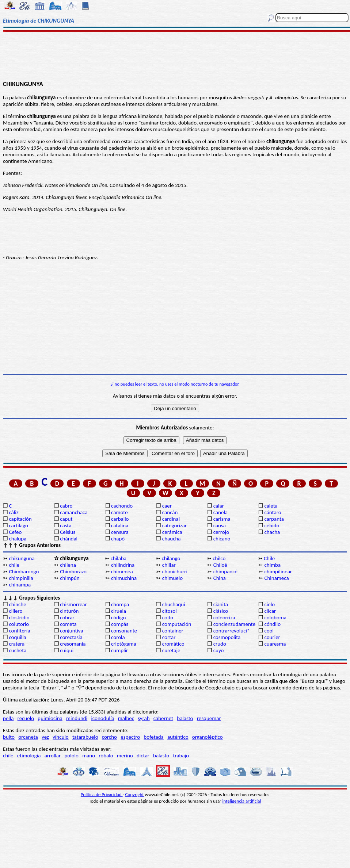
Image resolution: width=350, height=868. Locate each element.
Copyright (135, 794)
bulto (9, 737)
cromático (173, 644)
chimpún (70, 578)
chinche (17, 604)
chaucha (172, 539)
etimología (29, 756)
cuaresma (275, 644)
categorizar (174, 525)
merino (125, 756)
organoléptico (208, 737)
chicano (222, 539)
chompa (120, 604)
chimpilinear (278, 571)
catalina (120, 525)
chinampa (20, 585)
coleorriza (224, 617)
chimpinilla (21, 578)
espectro (130, 737)
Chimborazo (73, 571)
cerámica (172, 532)
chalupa (18, 539)
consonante (124, 631)
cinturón (69, 611)
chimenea (122, 571)
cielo (269, 604)
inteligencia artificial (242, 801)
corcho (109, 737)
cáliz (14, 512)
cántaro (273, 512)
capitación (20, 519)
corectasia (71, 637)
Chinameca (276, 578)
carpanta (274, 519)
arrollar (53, 756)
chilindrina (123, 565)
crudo (220, 644)
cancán (170, 512)
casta (66, 525)
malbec (126, 718)
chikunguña (22, 558)
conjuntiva (71, 631)
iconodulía (102, 718)
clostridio (19, 617)
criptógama (124, 644)
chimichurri (175, 571)
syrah (144, 718)
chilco (219, 558)
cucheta (18, 650)
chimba (272, 565)
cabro (66, 506)
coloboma (275, 617)
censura (120, 532)
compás (120, 624)
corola (118, 637)
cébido (272, 525)
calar (219, 506)
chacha (272, 532)
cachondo (122, 506)
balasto (185, 718)
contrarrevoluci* (232, 631)
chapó (118, 539)
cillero (16, 611)
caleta (271, 506)
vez (45, 737)
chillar (169, 565)
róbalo (106, 756)
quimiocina (50, 718)
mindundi (77, 718)
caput (66, 519)
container (173, 631)
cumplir (119, 650)
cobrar (67, 617)
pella (8, 718)
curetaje (171, 650)
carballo (120, 519)
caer (167, 506)
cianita (221, 604)
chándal (69, 539)
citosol (170, 611)
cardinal (171, 519)
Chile (269, 558)
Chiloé (220, 565)
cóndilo (272, 624)
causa (220, 525)
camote (119, 512)
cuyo (219, 650)
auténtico (178, 737)
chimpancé (225, 571)
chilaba (119, 558)
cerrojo (221, 532)
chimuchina (124, 578)
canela (220, 512)
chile (14, 565)
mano (89, 756)
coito (168, 617)
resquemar (209, 718)
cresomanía (73, 644)
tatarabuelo (85, 737)
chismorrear (73, 604)
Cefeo (15, 532)
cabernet (163, 718)
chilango (171, 558)
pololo (71, 756)
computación (177, 624)
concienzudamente (234, 624)
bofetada (153, 737)
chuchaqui (174, 604)
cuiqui (67, 650)
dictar (143, 756)
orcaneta (28, 737)
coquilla (17, 637)
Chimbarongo (24, 571)
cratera (17, 644)
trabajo (181, 756)
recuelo (26, 718)
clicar (270, 611)
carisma (222, 519)
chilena (68, 565)
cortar (169, 637)
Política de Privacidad (102, 794)
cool (269, 631)
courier (272, 637)
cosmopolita (227, 637)
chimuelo (172, 578)
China (220, 578)
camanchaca (74, 512)
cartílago (18, 525)
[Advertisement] (175, 56)
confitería (19, 631)
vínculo (61, 737)
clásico (221, 611)
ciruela (119, 611)
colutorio (19, 624)
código (118, 617)
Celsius (68, 532)
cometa (68, 624)
